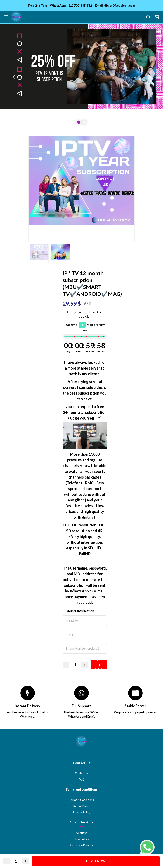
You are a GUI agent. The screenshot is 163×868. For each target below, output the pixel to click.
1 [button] (79, 122)
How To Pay (82, 839)
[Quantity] (75, 665)
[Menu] (6, 17)
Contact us (82, 773)
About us (82, 833)
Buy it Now (99, 665)
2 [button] (84, 122)
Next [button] (149, 77)
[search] (148, 17)
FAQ (81, 780)
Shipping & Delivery (81, 845)
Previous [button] (14, 77)
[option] (81, 77)
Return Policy (82, 806)
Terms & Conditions (81, 800)
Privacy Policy (82, 812)
